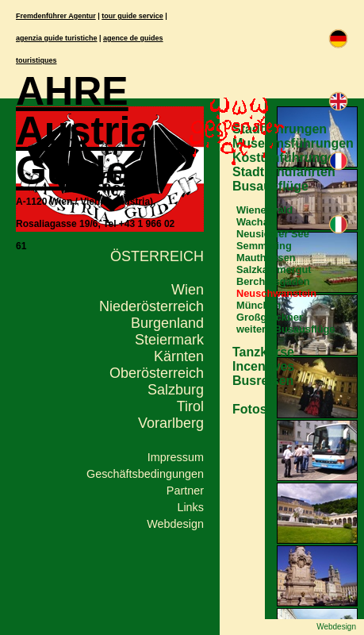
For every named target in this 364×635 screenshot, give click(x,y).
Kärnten (179, 356)
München (259, 305)
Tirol (190, 406)
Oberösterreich (157, 373)
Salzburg (176, 390)
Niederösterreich (151, 306)
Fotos (250, 409)
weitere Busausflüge (285, 329)
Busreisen (263, 381)
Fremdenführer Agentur (56, 16)
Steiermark (169, 340)
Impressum (176, 457)
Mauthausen (266, 258)
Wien (188, 290)
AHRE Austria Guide (84, 131)
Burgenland (167, 323)
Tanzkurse (263, 352)
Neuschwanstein (276, 293)
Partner (185, 491)
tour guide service (132, 16)
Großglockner (270, 317)
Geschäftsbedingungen (145, 474)
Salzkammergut (274, 269)
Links (190, 507)
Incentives (263, 366)
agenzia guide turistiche (57, 38)
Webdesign (175, 524)
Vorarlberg (171, 423)
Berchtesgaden (273, 281)
